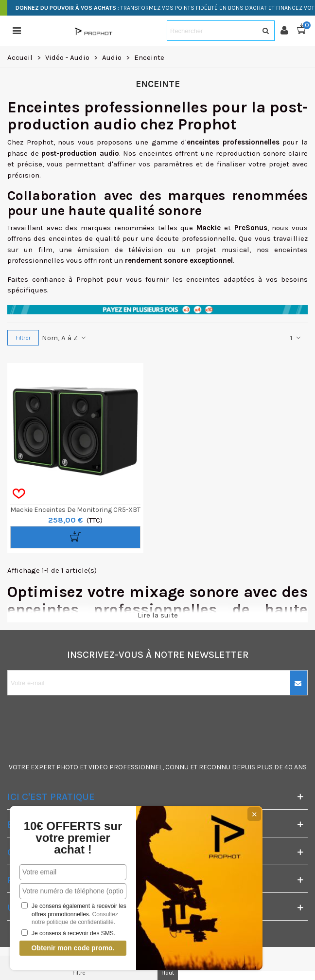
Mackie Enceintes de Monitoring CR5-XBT (75, 510)
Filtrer (23, 338)
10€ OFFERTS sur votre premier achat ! (73, 838)
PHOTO (67, 767)
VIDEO (98, 767)
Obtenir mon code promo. (73, 948)
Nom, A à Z (64, 338)
